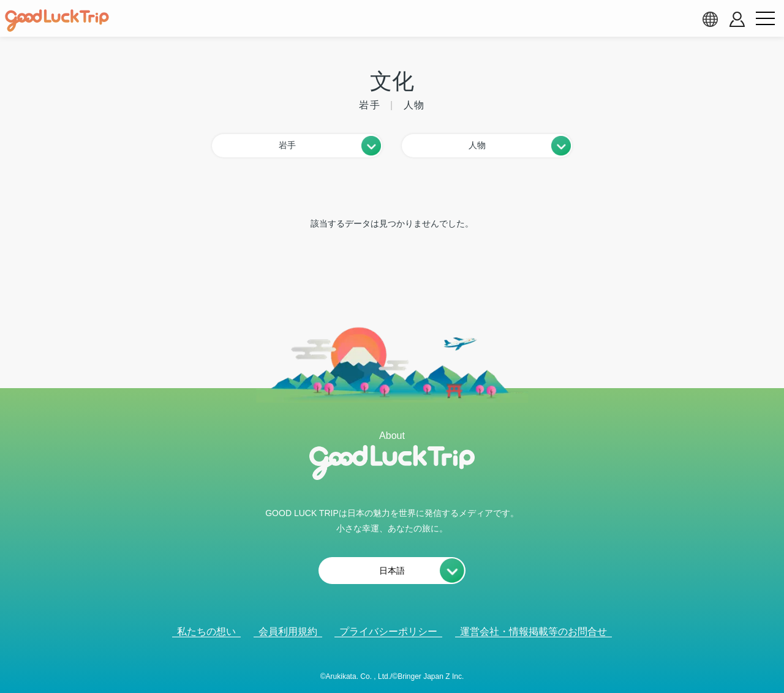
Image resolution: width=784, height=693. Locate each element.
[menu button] (765, 19)
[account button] (737, 19)
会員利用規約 (288, 631)
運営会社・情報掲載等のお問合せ (533, 631)
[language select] (710, 19)
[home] (57, 21)
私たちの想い (206, 631)
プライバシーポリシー (388, 631)
